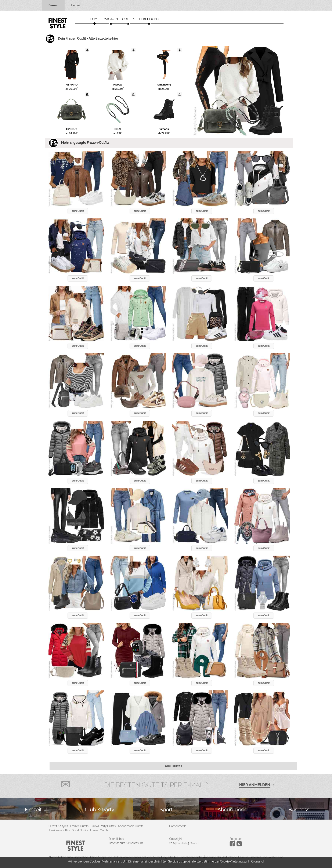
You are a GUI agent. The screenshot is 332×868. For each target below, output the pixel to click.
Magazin (111, 19)
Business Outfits (60, 830)
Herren (75, 5)
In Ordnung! (256, 861)
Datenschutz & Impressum (126, 843)
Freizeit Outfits (79, 826)
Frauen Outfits (99, 830)
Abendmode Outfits (131, 826)
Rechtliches (116, 839)
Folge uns (236, 839)
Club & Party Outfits (103, 826)
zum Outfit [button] (78, 211)
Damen (53, 5)
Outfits (128, 19)
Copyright (176, 839)
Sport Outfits (80, 830)
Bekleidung (149, 19)
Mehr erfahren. (112, 861)
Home (94, 19)
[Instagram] (233, 845)
